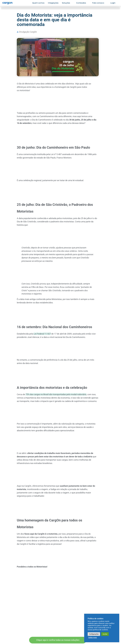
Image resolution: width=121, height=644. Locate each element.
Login (114, 3)
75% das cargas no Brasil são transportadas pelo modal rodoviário (56, 394)
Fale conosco (99, 3)
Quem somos (38, 3)
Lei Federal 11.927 (42, 334)
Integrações (53, 3)
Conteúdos (82, 3)
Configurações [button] (94, 634)
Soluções (67, 3)
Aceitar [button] (105, 634)
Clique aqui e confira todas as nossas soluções (58, 640)
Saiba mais (93, 637)
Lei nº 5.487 (56, 154)
